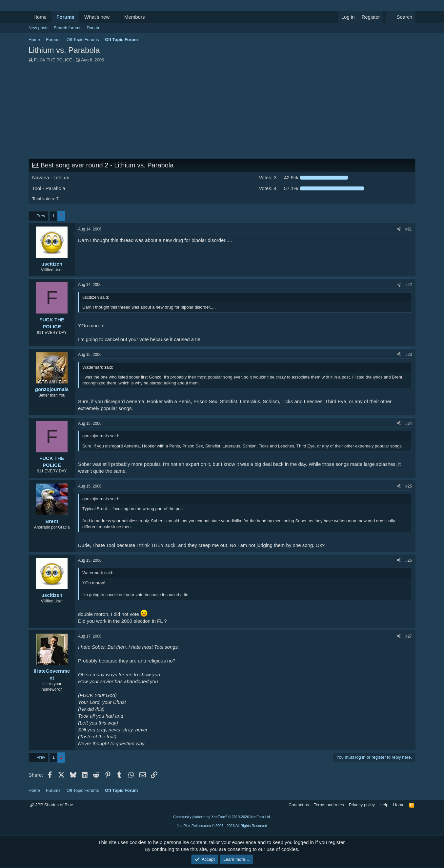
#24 (409, 423)
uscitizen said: (96, 297)
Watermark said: (98, 367)
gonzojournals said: (101, 436)
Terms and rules (329, 805)
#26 (409, 560)
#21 (409, 229)
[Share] (399, 229)
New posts (39, 28)
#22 (409, 285)
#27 (409, 636)
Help (384, 805)
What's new (97, 17)
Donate (93, 28)
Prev (41, 216)
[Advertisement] (222, 112)
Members (135, 17)
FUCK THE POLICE (53, 60)
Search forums (68, 28)
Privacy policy (362, 805)
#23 (409, 355)
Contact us (299, 805)
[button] (115, 17)
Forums (65, 17)
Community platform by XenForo (222, 817)
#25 (409, 486)
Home (40, 17)
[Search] (401, 17)
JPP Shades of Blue (51, 805)
